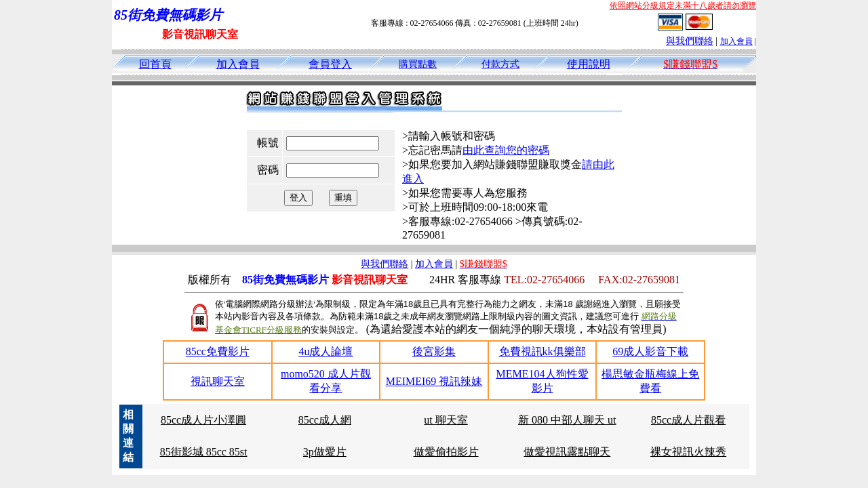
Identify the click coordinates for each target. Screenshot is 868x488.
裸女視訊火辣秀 (688, 452)
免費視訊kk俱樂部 (542, 351)
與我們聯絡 (690, 41)
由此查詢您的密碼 (506, 150)
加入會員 (736, 41)
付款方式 (500, 64)
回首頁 (155, 64)
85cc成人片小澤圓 (203, 420)
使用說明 (589, 64)
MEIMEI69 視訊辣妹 (434, 381)
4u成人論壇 (325, 351)
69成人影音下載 (650, 351)
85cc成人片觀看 (688, 420)
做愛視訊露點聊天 (567, 452)
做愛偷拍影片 (446, 452)
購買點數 (418, 64)
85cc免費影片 (218, 351)
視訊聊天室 (218, 381)
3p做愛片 (325, 452)
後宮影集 (434, 351)
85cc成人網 (325, 420)
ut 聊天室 (446, 420)
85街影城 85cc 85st (204, 452)
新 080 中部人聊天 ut (567, 420)
